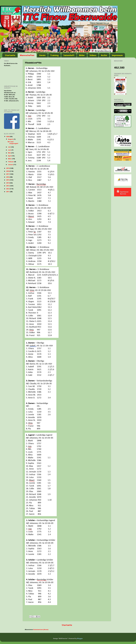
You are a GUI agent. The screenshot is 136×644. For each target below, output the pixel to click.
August (11, 139)
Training (54, 55)
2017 (8, 174)
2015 (8, 180)
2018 (8, 171)
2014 (8, 183)
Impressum (117, 55)
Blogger (80, 638)
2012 (8, 189)
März (10, 159)
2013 (8, 186)
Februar (11, 162)
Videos (93, 55)
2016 (8, 177)
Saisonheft (69, 55)
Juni (10, 150)
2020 (8, 136)
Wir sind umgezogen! (13, 143)
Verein (42, 55)
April (10, 156)
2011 (8, 192)
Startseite (10, 55)
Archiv (104, 55)
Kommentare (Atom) (41, 629)
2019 (8, 168)
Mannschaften (27, 55)
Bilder (82, 55)
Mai (10, 153)
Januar (11, 164)
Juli (10, 147)
